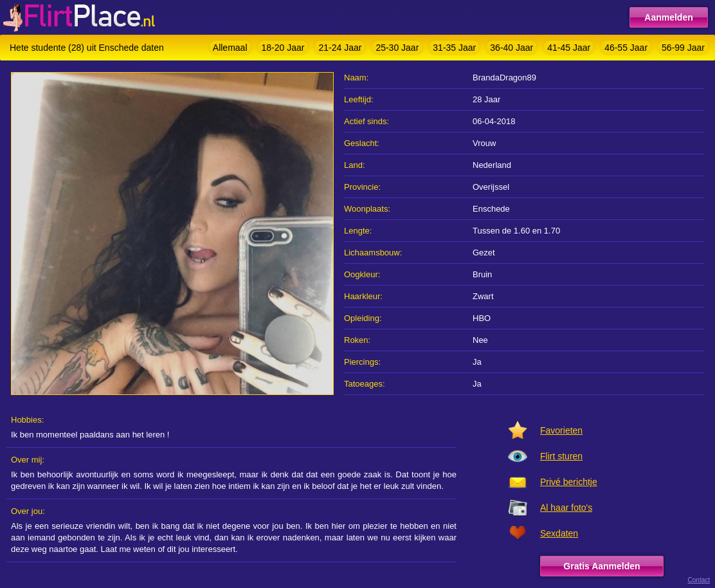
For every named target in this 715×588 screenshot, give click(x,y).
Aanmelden (668, 17)
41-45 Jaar (569, 48)
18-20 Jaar (283, 48)
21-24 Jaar (340, 48)
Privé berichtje (569, 482)
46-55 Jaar (626, 48)
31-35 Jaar (454, 48)
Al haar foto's (566, 508)
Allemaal (230, 48)
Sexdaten (559, 533)
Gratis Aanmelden (602, 566)
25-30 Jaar (397, 48)
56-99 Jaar (683, 48)
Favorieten (561, 430)
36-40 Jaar (511, 48)
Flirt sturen (561, 456)
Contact (699, 580)
